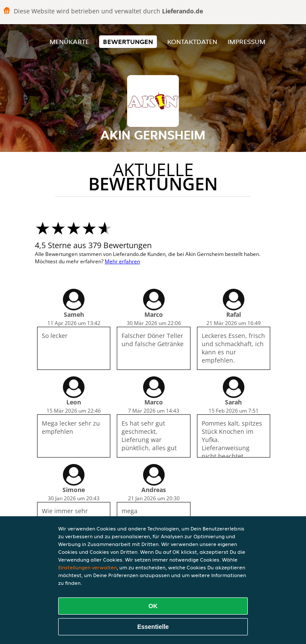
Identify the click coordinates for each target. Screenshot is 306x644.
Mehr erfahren (122, 261)
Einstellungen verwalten (87, 567)
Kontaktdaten (192, 42)
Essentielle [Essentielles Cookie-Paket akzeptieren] (153, 627)
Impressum (247, 42)
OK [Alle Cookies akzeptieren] (153, 606)
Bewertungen (128, 42)
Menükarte (69, 42)
